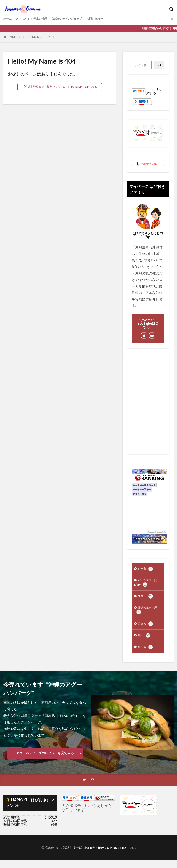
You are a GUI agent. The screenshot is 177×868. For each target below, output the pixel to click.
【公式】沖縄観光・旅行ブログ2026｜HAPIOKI (103, 856)
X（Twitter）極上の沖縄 (38, 19)
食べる (146, 654)
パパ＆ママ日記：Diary (146, 584)
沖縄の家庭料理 (146, 615)
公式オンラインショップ (81, 19)
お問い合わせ (114, 19)
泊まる (146, 630)
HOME (12, 37)
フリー (146, 600)
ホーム (9, 19)
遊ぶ (145, 642)
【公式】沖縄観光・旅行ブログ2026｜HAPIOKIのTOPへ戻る (60, 87)
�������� (157, 532)
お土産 (146, 569)
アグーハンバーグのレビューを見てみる (45, 760)
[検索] (159, 65)
